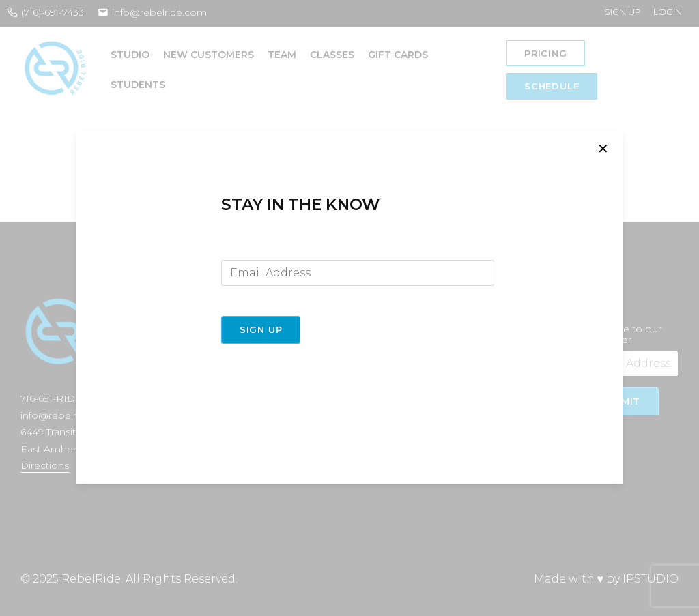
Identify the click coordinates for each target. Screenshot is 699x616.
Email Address (255, 249)
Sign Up (261, 329)
